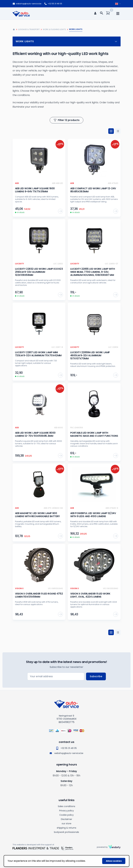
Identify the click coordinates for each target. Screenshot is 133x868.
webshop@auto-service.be (27, 4)
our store (66, 823)
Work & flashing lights (54, 29)
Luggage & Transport (29, 29)
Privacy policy (66, 811)
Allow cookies (114, 861)
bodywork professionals (66, 832)
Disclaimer (66, 819)
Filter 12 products (66, 120)
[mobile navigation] (118, 14)
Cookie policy (66, 815)
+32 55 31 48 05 (53, 4)
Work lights (67, 41)
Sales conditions (66, 806)
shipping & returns (66, 828)
